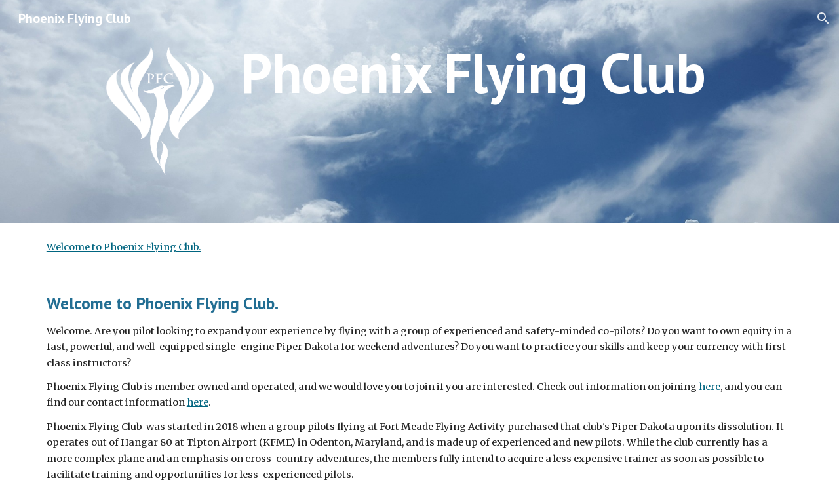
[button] (823, 18)
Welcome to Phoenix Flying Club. (124, 247)
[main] (517, 72)
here (710, 387)
